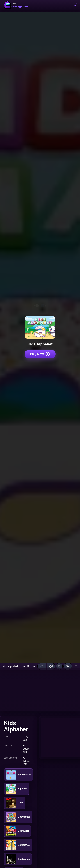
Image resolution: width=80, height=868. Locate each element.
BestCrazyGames (17, 5)
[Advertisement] (40, 690)
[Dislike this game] (51, 666)
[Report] (68, 666)
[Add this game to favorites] (59, 666)
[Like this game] (42, 666)
